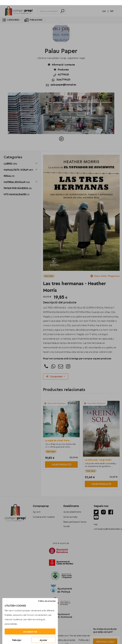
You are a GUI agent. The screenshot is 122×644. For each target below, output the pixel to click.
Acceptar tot (30, 626)
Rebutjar (17, 635)
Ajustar (43, 635)
